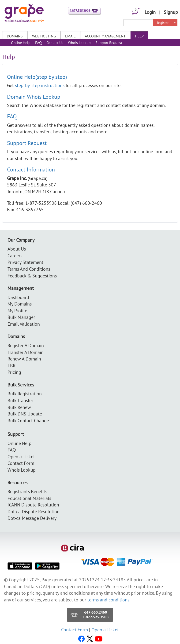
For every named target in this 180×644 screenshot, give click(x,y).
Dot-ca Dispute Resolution (34, 511)
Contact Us (55, 43)
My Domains (20, 304)
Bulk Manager (21, 317)
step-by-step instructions (40, 85)
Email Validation (24, 324)
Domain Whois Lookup (34, 97)
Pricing (14, 372)
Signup (171, 12)
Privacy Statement (25, 262)
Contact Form (21, 463)
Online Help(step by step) (37, 77)
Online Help (21, 43)
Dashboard (18, 297)
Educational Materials (29, 498)
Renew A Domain (24, 359)
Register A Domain (26, 345)
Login (150, 12)
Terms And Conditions (29, 269)
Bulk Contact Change (28, 420)
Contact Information (31, 169)
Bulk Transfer (20, 400)
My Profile (17, 311)
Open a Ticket (21, 457)
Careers (15, 256)
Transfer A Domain (26, 352)
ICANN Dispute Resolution (33, 505)
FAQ (38, 43)
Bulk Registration (25, 394)
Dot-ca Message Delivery (32, 518)
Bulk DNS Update (25, 414)
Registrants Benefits (27, 491)
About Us (17, 249)
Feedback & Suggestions (32, 276)
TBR (12, 366)
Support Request (109, 43)
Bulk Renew (19, 407)
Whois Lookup (79, 43)
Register (163, 23)
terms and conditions (108, 600)
